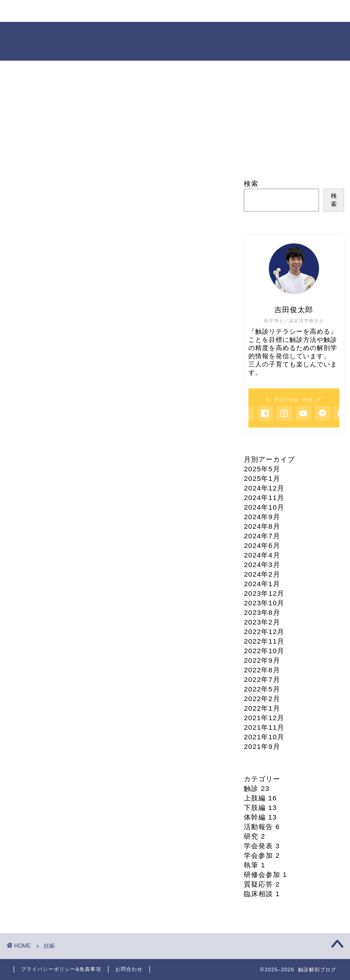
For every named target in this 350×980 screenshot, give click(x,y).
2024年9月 (262, 517)
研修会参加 (265, 874)
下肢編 (260, 807)
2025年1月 (262, 478)
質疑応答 (262, 884)
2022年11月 (264, 641)
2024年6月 (262, 545)
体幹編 (260, 817)
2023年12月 (264, 593)
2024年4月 (262, 555)
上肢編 (260, 798)
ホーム (32, 11)
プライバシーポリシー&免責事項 (61, 969)
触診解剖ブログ (175, 40)
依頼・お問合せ (215, 15)
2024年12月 (264, 488)
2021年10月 (264, 737)
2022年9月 (262, 660)
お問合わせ (129, 969)
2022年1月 (262, 708)
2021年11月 (264, 727)
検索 (251, 183)
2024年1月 (262, 584)
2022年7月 (262, 679)
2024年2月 (262, 574)
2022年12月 (264, 632)
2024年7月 (262, 536)
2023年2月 (262, 622)
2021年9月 (262, 746)
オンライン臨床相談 (168, 15)
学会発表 (262, 846)
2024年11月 (264, 498)
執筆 (255, 865)
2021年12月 (264, 718)
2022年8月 (262, 670)
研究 (255, 836)
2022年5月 (262, 689)
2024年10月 (264, 507)
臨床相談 (262, 894)
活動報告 (262, 827)
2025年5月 (262, 469)
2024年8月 (262, 526)
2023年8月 (262, 612)
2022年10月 (264, 651)
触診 (257, 788)
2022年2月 (262, 699)
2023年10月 (264, 603)
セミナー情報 (123, 15)
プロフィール (77, 15)
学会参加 (262, 855)
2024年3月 (262, 565)
